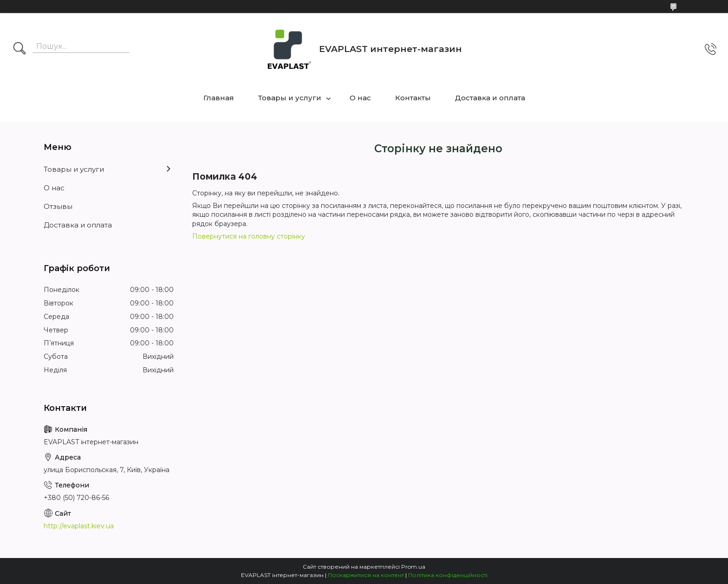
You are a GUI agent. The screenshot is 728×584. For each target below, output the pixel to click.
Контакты (413, 98)
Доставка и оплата (490, 98)
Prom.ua (413, 567)
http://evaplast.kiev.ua (79, 526)
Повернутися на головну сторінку (249, 236)
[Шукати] (19, 49)
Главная (219, 98)
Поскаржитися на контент (366, 575)
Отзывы (58, 206)
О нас (360, 98)
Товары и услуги (290, 98)
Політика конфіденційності (448, 575)
